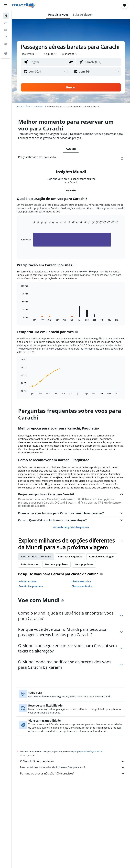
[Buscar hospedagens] (6, 23)
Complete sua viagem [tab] (102, 556)
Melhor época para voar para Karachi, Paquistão (58, 428)
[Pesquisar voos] (6, 16)
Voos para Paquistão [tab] (70, 556)
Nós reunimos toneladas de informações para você (73, 767)
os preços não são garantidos (88, 751)
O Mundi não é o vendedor (73, 761)
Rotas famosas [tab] (30, 564)
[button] (6, 5)
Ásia (28, 106)
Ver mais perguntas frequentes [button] (71, 527)
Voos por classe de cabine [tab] (36, 556)
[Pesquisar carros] (6, 30)
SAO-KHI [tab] (71, 149)
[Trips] (6, 54)
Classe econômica (82, 586)
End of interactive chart (20, 252)
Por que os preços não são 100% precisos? (73, 773)
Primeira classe (28, 581)
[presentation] (122, 159)
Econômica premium (31, 586)
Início (19, 106)
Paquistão (39, 106)
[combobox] (70, 54)
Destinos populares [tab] (56, 564)
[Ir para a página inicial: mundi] (24, 5)
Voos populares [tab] (84, 564)
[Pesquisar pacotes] (6, 37)
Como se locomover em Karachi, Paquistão (54, 460)
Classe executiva (81, 581)
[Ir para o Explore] (6, 44)
